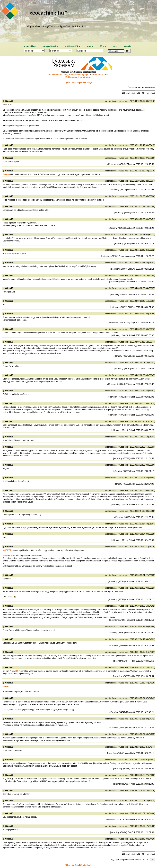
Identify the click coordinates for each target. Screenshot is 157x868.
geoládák (30, 46)
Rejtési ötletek (55, 75)
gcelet (7, 738)
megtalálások (50, 46)
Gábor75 (9, 101)
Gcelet (6, 686)
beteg (65, 75)
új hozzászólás (72, 82)
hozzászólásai (111, 101)
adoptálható (98, 75)
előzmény (111, 164)
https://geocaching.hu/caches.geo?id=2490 (48, 131)
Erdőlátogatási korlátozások (78, 77)
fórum (103, 46)
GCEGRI (8, 550)
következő (151, 93)
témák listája (86, 82)
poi (90, 46)
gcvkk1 (15, 671)
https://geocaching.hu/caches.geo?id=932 (21, 126)
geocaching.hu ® (49, 13)
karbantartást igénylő (79, 75)
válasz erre (123, 101)
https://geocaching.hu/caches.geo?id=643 (21, 120)
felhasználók (72, 46)
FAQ (115, 46)
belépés (127, 46)
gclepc (24, 527)
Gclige (6, 174)
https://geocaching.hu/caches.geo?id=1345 (21, 115)
